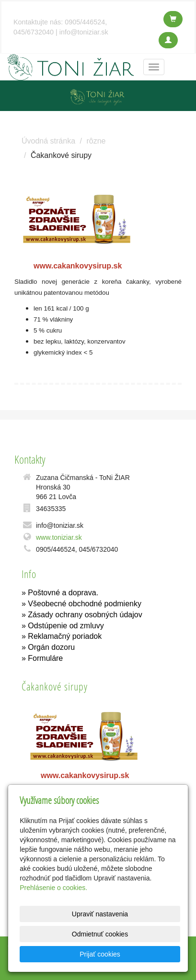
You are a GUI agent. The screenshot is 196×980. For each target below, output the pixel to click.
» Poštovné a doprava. (60, 593)
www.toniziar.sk (59, 537)
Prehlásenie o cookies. (53, 888)
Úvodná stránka (48, 141)
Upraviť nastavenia (100, 914)
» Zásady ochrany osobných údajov (82, 615)
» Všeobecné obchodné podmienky (81, 604)
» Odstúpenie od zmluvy (63, 626)
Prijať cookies (100, 954)
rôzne (96, 141)
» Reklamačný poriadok (62, 636)
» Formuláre (42, 658)
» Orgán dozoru (48, 647)
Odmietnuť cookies (100, 934)
